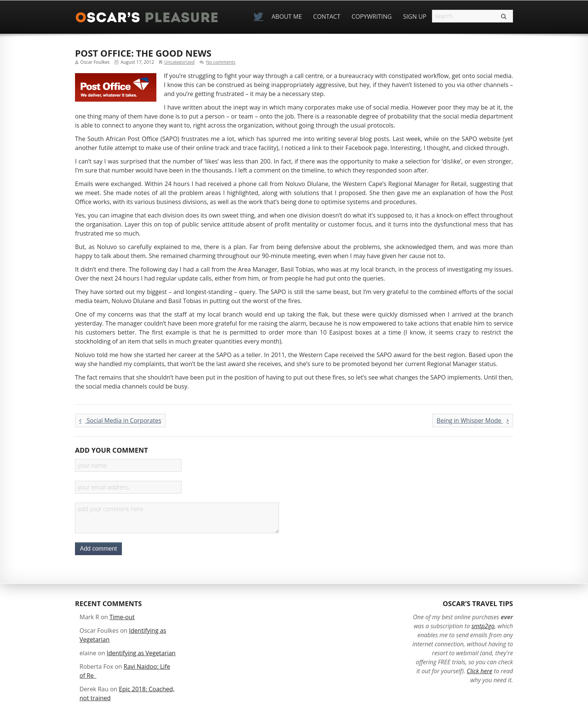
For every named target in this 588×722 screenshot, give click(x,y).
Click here (480, 671)
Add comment (98, 549)
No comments (221, 62)
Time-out (122, 617)
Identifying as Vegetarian (141, 653)
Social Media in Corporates (120, 420)
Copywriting (371, 17)
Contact (327, 17)
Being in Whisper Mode (473, 420)
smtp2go (483, 626)
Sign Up (415, 17)
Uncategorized (179, 62)
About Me (287, 17)
